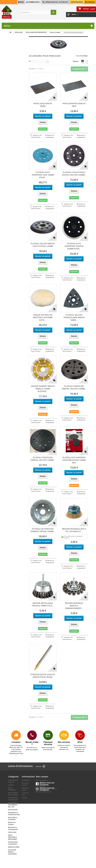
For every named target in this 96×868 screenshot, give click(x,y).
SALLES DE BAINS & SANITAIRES (12, 852)
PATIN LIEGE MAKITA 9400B (43, 105)
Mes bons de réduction (44, 792)
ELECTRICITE (13, 810)
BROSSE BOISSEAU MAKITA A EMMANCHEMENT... (74, 606)
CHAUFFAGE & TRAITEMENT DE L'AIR (13, 805)
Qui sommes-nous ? (33, 2)
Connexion (91, 2)
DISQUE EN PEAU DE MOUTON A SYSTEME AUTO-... (43, 318)
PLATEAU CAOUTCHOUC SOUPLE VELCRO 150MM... (74, 174)
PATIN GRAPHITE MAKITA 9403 (74, 105)
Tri (30, 61)
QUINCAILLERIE (14, 847)
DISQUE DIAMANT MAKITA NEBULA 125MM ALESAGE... (43, 389)
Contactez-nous (77, 2)
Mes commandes (42, 780)
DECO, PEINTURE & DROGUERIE (12, 837)
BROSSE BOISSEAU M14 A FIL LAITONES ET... (74, 530)
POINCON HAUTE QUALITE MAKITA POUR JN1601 (43, 676)
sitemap (25, 798)
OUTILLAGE (12, 832)
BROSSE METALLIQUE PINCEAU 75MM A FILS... (43, 604)
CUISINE (11, 785)
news (22, 2)
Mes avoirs (39, 783)
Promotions (26, 780)
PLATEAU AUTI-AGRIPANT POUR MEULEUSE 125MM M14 (74, 460)
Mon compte (42, 777)
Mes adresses (40, 786)
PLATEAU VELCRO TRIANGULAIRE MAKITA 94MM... (74, 318)
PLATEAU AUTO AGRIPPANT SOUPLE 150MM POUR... (74, 246)
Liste (87, 62)
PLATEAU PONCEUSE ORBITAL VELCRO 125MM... (74, 387)
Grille (83, 62)
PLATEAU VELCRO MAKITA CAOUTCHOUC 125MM (43, 245)
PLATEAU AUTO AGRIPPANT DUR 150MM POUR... (43, 175)
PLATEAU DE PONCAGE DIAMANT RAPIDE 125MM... (43, 530)
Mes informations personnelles (46, 789)
